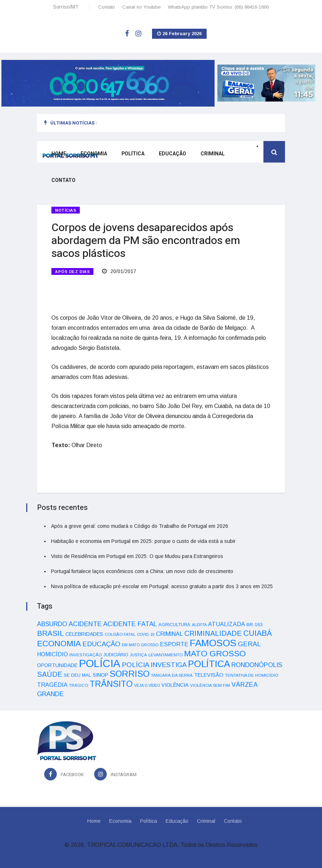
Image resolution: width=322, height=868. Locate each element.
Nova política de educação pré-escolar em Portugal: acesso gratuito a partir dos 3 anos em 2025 (162, 586)
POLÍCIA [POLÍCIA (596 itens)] (100, 663)
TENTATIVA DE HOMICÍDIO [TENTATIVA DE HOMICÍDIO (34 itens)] (252, 675)
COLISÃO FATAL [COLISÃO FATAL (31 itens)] (120, 634)
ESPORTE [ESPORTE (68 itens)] (174, 644)
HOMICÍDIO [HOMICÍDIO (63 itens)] (52, 654)
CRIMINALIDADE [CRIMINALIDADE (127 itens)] (213, 633)
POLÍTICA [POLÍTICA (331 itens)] (209, 664)
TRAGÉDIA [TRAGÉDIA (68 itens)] (52, 685)
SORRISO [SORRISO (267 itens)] (130, 674)
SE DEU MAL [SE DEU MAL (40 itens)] (77, 675)
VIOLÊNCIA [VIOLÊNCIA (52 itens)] (175, 685)
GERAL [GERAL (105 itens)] (249, 644)
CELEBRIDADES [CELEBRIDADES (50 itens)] (84, 634)
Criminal (213, 154)
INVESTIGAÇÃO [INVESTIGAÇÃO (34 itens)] (86, 655)
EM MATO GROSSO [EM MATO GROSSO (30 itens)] (140, 645)
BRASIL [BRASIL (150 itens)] (50, 633)
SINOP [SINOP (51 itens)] (100, 675)
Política (133, 154)
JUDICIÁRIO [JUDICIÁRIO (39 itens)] (116, 655)
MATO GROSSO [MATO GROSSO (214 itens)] (215, 653)
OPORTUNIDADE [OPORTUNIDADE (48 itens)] (57, 665)
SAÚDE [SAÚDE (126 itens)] (50, 674)
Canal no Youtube (141, 7)
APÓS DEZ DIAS (72, 272)
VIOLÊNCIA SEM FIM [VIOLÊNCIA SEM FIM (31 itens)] (210, 685)
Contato (107, 7)
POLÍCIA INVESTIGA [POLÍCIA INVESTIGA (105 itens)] (154, 665)
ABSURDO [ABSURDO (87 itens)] (52, 624)
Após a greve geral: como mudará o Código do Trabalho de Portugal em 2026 (140, 526)
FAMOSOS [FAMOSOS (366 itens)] (213, 643)
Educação (172, 154)
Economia (94, 154)
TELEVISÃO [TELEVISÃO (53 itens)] (209, 675)
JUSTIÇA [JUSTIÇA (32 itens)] (138, 655)
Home (59, 154)
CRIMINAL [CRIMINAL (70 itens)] (169, 634)
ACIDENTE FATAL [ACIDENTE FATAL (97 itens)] (130, 624)
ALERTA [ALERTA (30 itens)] (199, 625)
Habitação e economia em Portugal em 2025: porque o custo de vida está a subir (143, 541)
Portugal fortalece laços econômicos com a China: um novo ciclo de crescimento (142, 571)
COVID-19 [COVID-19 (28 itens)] (146, 634)
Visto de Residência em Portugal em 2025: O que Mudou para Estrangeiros (137, 556)
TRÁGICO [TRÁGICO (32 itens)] (79, 685)
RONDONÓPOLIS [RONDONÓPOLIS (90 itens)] (257, 665)
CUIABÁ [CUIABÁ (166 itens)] (258, 633)
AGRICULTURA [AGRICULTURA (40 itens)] (174, 625)
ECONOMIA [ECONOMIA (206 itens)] (59, 643)
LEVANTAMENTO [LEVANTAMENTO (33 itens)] (165, 655)
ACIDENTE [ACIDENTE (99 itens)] (85, 624)
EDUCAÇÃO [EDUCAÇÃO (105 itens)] (101, 644)
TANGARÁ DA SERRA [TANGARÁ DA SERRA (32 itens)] (172, 675)
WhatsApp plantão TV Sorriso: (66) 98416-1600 (218, 7)
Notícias (66, 210)
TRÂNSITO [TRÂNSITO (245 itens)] (111, 684)
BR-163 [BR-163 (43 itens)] (254, 625)
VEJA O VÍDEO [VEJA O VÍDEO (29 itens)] (147, 685)
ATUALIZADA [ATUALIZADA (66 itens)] (227, 624)
